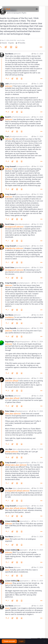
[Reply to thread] (7, 79)
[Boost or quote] (6, 47)
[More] (41, 47)
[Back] (18, 9)
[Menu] (45, 641)
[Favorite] (11, 47)
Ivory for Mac (21, 40)
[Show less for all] (37, 9)
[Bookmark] (16, 47)
